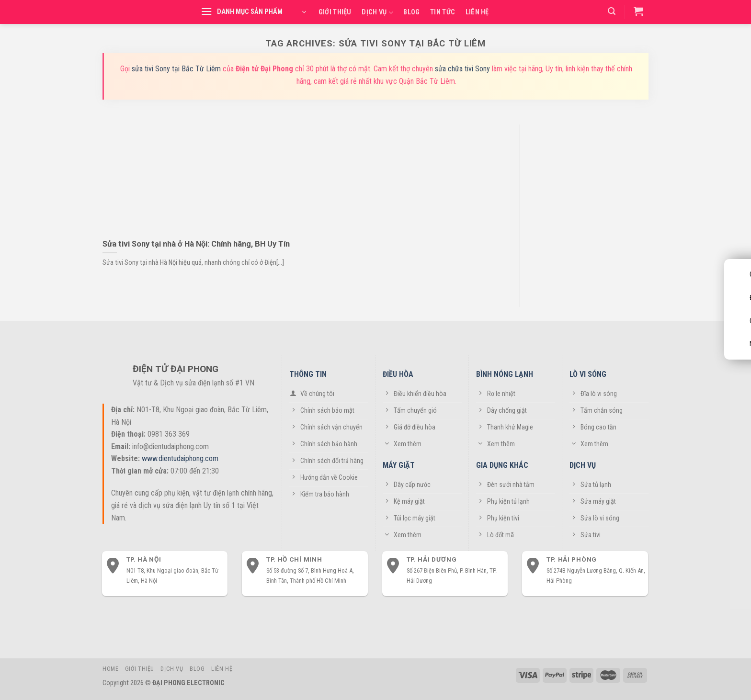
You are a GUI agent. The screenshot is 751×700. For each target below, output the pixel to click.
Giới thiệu (335, 12)
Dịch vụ (377, 13)
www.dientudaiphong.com (180, 458)
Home (110, 669)
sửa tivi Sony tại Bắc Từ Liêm (176, 69)
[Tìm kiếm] (612, 11)
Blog (411, 12)
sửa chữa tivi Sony (462, 69)
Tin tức (443, 12)
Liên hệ (477, 12)
